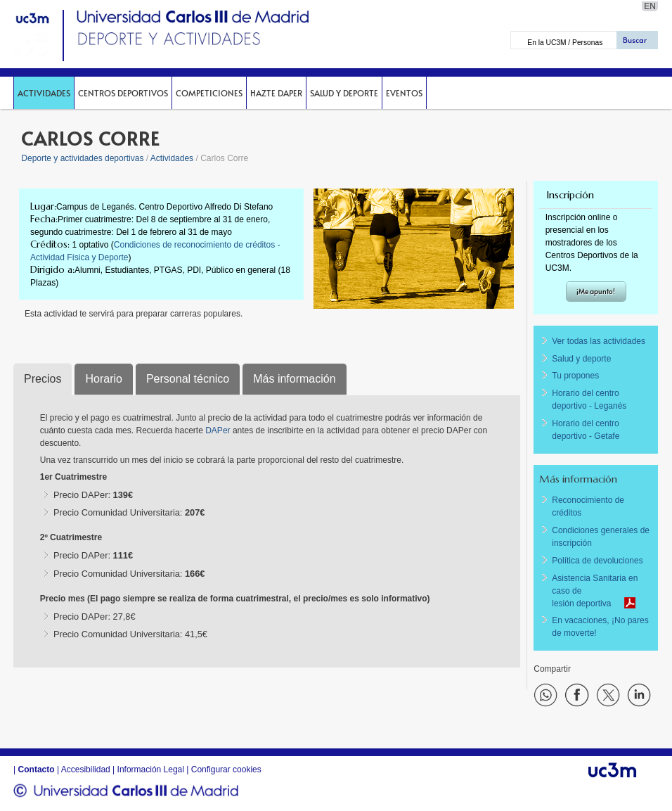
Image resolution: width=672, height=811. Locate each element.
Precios (43, 379)
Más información (294, 379)
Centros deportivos (123, 93)
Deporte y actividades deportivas (82, 158)
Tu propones (575, 376)
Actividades (44, 93)
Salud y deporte (344, 93)
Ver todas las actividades (599, 341)
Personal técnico (188, 379)
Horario (103, 379)
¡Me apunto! (596, 291)
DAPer (219, 430)
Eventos (404, 93)
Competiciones (209, 93)
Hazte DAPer (276, 93)
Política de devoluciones (597, 561)
